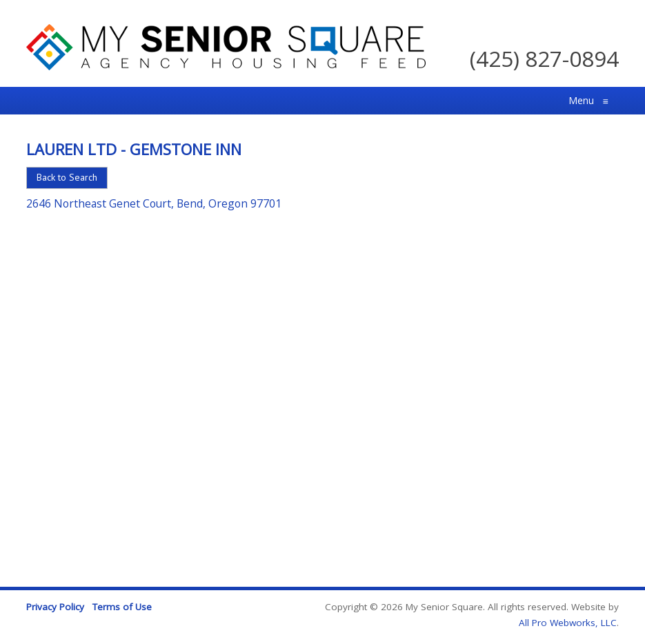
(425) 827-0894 (544, 58)
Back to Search (67, 177)
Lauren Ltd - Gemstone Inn (134, 149)
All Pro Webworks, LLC (568, 623)
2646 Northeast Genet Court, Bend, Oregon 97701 (154, 203)
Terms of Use (122, 607)
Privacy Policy (55, 607)
